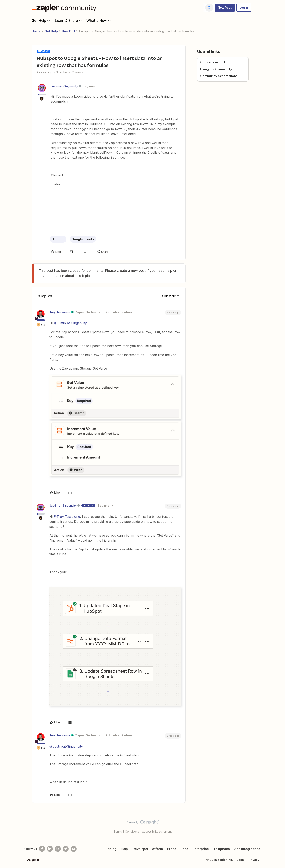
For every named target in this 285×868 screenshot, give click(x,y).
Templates (222, 849)
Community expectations (219, 76)
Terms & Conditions (126, 831)
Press (172, 849)
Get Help (41, 20)
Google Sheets (83, 239)
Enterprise (201, 849)
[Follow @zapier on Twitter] (66, 849)
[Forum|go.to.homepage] (65, 8)
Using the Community (216, 69)
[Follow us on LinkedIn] (50, 849)
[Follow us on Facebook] (42, 849)
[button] (225, 8)
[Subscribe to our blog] (58, 849)
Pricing (111, 849)
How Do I (68, 31)
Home (36, 31)
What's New (99, 20)
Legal (241, 860)
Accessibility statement (157, 831)
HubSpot (58, 239)
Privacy (254, 860)
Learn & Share (69, 20)
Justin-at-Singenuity (64, 86)
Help (124, 849)
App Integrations (247, 849)
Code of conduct (213, 62)
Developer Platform (148, 849)
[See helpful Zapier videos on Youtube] (74, 849)
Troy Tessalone (60, 312)
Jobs (184, 849)
